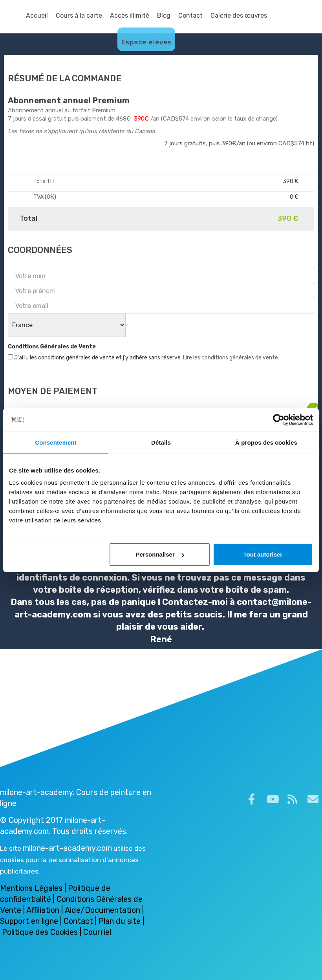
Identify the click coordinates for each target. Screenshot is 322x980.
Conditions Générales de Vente (52, 347)
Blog (164, 16)
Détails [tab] (161, 442)
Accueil (37, 16)
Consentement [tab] (56, 442)
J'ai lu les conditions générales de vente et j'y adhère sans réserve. (144, 358)
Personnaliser (160, 554)
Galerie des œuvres (239, 16)
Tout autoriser (263, 554)
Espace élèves (146, 42)
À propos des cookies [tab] (266, 442)
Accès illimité (130, 16)
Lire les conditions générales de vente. (231, 358)
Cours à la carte (79, 16)
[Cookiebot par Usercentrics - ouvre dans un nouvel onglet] (279, 419)
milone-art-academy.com (67, 848)
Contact (190, 16)
